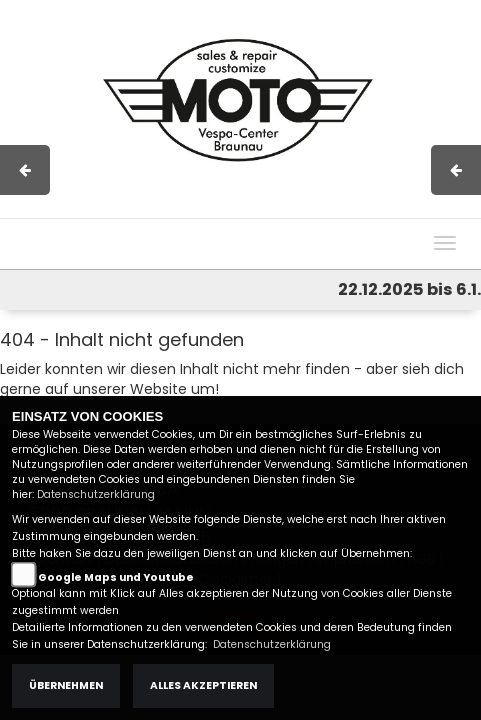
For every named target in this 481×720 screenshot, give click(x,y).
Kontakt (324, 208)
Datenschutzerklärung (96, 494)
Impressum (199, 208)
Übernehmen (66, 685)
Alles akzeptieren (203, 685)
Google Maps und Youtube (116, 577)
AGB (268, 208)
